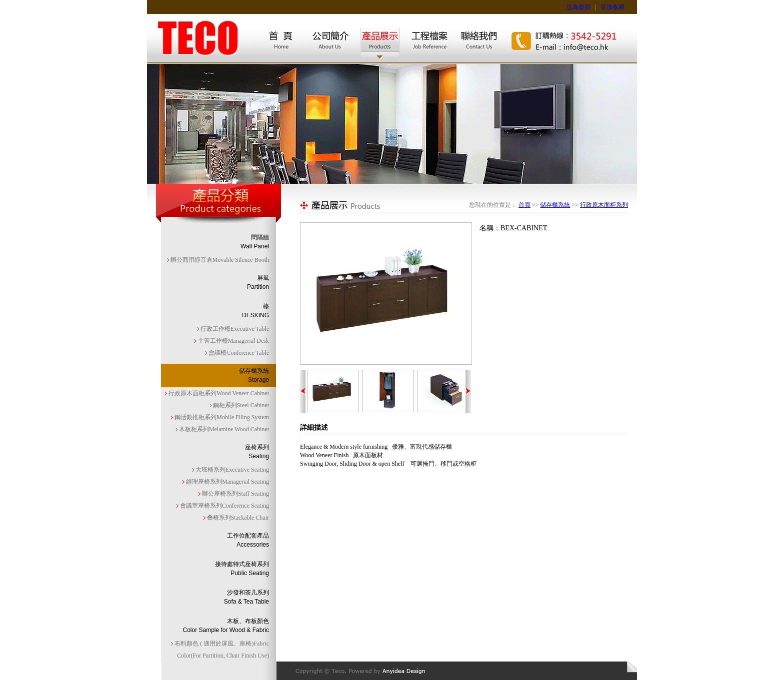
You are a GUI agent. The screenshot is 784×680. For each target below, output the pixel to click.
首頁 (524, 205)
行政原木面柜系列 (604, 205)
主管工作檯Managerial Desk (233, 341)
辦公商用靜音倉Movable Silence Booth (219, 260)
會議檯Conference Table (238, 353)
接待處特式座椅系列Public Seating (242, 569)
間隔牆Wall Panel (255, 242)
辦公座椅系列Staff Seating (235, 494)
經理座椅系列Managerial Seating (227, 482)
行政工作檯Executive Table (234, 329)
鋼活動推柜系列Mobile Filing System (221, 417)
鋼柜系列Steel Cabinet (240, 405)
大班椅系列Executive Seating (231, 470)
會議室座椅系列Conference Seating (224, 506)
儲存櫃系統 (555, 205)
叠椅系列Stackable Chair (237, 518)
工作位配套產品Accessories (248, 540)
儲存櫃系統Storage (254, 375)
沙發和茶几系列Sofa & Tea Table (246, 597)
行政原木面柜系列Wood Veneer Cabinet (218, 393)
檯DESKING (255, 311)
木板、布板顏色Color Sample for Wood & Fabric (226, 626)
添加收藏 (612, 7)
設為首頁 (578, 7)
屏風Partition (258, 282)
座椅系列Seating (257, 452)
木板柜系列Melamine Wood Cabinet (223, 429)
